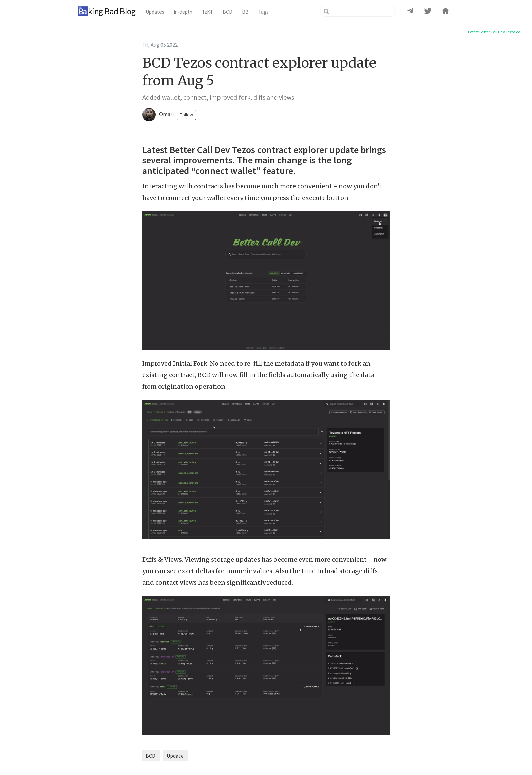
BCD (150, 756)
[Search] (358, 11)
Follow (186, 115)
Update (175, 756)
